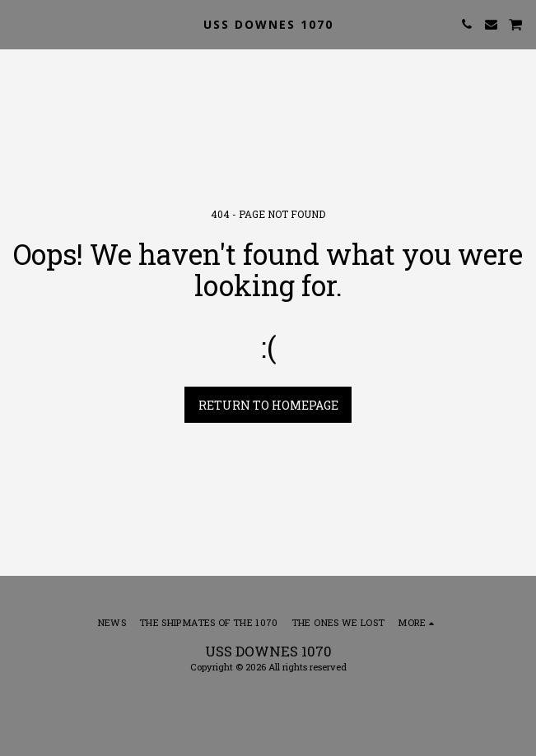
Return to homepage (268, 405)
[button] (18, 24)
